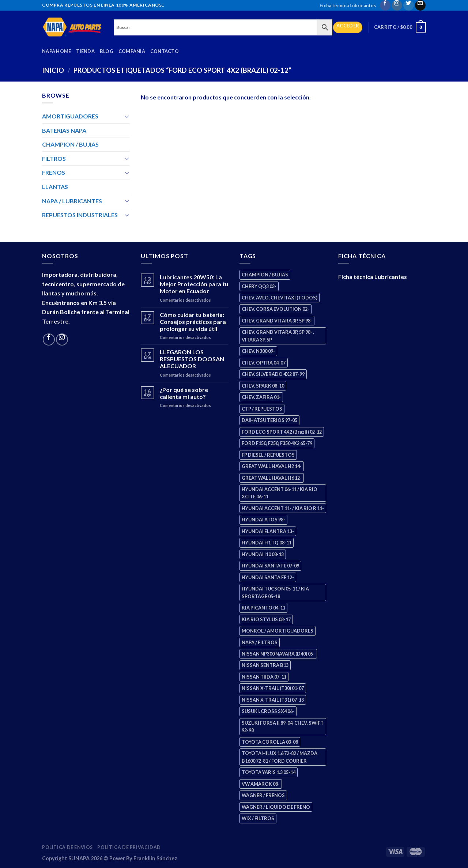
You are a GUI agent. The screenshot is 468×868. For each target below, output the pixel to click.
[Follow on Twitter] (409, 5)
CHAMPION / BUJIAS (70, 144)
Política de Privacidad (129, 847)
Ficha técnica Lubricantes (348, 5)
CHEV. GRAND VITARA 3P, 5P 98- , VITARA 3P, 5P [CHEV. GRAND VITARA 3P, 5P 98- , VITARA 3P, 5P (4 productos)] (278, 336)
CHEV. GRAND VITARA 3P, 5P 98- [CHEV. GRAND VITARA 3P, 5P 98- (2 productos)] (277, 321)
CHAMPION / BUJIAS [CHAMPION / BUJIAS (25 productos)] (265, 275)
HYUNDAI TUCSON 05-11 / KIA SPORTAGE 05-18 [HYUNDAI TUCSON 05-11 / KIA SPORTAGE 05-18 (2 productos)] (275, 592)
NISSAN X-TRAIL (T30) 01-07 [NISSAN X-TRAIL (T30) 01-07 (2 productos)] (273, 688)
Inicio (53, 70)
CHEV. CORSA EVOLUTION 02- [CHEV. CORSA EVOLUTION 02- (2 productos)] (275, 309)
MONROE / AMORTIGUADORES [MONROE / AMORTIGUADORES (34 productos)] (278, 631)
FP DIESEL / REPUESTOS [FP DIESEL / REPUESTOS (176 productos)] (268, 455)
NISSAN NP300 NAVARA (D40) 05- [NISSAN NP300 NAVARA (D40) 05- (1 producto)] (278, 654)
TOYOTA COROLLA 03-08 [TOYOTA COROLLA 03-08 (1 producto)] (270, 742)
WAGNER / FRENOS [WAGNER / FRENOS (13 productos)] (263, 795)
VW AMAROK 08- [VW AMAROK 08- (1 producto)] (261, 784)
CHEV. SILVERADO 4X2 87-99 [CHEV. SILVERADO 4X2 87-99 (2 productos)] (273, 374)
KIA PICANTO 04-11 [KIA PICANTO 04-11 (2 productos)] (263, 608)
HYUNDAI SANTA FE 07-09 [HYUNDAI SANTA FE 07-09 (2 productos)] (270, 566)
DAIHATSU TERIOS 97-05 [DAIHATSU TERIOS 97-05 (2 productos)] (269, 420)
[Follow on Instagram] (397, 5)
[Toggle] (127, 116)
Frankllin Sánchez (155, 858)
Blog (107, 51)
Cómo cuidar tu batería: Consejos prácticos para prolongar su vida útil (193, 322)
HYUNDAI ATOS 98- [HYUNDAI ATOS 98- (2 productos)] (263, 520)
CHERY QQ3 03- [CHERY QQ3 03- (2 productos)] (259, 286)
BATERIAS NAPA (64, 130)
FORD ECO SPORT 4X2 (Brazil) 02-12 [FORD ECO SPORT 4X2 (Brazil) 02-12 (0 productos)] (282, 432)
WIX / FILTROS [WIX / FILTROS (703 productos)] (258, 818)
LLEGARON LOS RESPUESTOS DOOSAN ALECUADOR (192, 359)
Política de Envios (67, 847)
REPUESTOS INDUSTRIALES (80, 215)
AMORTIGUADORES (70, 116)
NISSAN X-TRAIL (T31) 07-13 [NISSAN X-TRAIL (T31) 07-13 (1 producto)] (273, 700)
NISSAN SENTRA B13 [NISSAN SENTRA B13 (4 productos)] (265, 665)
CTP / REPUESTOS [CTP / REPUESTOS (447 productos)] (262, 409)
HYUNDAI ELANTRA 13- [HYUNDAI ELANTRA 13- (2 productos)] (268, 531)
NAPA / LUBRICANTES (72, 201)
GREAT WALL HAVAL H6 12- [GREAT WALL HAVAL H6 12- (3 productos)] (272, 478)
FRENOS (54, 172)
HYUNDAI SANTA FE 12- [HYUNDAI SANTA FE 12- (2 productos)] (268, 577)
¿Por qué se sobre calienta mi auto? (184, 393)
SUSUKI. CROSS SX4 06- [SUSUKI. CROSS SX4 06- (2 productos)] (268, 711)
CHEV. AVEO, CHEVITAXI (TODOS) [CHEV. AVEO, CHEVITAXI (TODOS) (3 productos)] (280, 298)
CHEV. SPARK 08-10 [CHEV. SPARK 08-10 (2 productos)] (263, 386)
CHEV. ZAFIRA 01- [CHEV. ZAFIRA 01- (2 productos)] (261, 397)
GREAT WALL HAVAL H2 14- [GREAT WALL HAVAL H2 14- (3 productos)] (272, 466)
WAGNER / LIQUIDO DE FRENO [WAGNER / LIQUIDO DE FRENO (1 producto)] (276, 807)
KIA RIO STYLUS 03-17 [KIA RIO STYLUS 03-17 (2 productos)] (266, 619)
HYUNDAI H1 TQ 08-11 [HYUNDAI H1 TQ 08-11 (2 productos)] (267, 543)
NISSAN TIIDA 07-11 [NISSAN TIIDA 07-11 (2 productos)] (264, 677)
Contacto (165, 51)
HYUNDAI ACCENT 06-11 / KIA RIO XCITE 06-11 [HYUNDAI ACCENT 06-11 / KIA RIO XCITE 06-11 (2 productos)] (280, 493)
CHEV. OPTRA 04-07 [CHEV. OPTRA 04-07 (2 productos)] (264, 363)
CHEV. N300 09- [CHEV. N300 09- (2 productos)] (258, 351)
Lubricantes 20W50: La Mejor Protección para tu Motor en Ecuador (194, 284)
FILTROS (54, 158)
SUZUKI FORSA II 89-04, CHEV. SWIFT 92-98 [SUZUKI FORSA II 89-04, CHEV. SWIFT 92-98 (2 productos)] (283, 727)
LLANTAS (55, 187)
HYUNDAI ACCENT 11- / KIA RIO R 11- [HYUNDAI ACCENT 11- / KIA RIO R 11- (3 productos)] (283, 508)
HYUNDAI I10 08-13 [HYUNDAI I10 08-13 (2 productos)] (263, 554)
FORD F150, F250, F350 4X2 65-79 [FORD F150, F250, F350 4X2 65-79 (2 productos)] (277, 443)
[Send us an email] (420, 5)
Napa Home (56, 51)
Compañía (132, 51)
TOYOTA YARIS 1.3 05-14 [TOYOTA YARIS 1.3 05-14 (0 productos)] (269, 772)
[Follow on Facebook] (385, 5)
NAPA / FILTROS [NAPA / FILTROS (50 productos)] (260, 642)
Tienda (85, 51)
